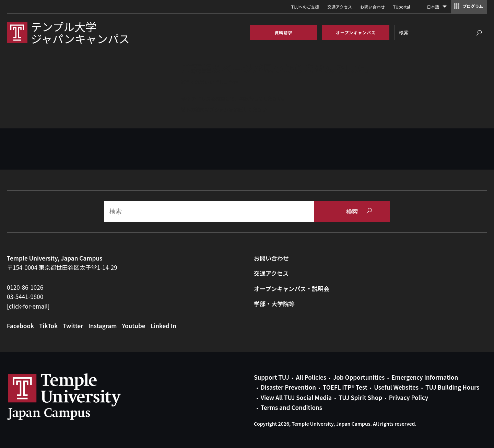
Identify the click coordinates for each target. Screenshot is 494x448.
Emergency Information (425, 377)
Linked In (164, 326)
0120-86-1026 (25, 287)
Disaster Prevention (288, 387)
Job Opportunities (359, 377)
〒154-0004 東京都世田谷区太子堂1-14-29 (62, 267)
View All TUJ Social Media (296, 397)
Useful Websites (396, 387)
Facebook (20, 326)
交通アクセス (339, 7)
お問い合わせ (373, 7)
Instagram (102, 326)
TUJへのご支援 (305, 7)
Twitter (73, 326)
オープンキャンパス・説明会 (292, 289)
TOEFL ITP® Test (345, 387)
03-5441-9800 (25, 296)
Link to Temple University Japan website (75, 397)
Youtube (133, 326)
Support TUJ (272, 377)
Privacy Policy (409, 397)
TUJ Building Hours (452, 387)
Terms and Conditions (291, 407)
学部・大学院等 (274, 304)
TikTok (48, 326)
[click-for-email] (28, 306)
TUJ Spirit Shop (360, 397)
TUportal (402, 7)
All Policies (311, 377)
